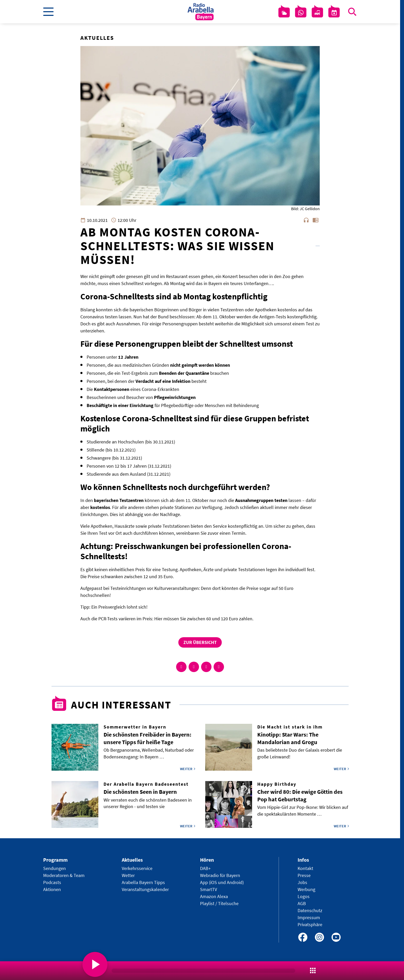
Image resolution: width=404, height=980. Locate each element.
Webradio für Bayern (220, 875)
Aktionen (52, 889)
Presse (304, 875)
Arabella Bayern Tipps (143, 882)
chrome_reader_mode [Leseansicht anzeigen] (316, 220)
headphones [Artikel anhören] (306, 220)
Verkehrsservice (137, 868)
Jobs (302, 882)
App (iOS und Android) (222, 882)
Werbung (306, 889)
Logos (304, 896)
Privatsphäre (310, 924)
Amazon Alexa (214, 896)
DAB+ (205, 868)
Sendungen (54, 868)
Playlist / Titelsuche (219, 903)
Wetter (128, 875)
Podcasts (52, 882)
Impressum (309, 917)
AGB (302, 903)
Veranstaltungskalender (145, 889)
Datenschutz (310, 910)
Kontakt (305, 868)
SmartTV (209, 889)
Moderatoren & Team (64, 875)
